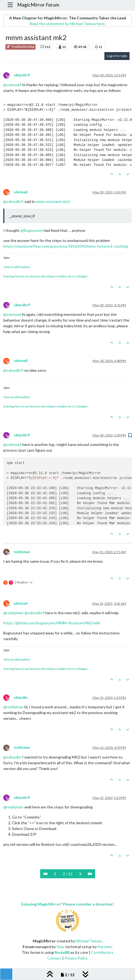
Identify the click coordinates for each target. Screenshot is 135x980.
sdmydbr (21, 698)
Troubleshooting (20, 47)
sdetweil (20, 192)
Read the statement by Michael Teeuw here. (67, 24)
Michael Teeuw (89, 941)
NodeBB (62, 952)
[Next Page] (80, 874)
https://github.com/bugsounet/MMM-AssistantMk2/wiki (52, 623)
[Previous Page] (55, 874)
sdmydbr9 (22, 75)
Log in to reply (117, 56)
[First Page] (45, 874)
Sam (60, 947)
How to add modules (17, 267)
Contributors (102, 952)
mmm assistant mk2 (53, 201)
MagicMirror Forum (38, 5)
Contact (54, 958)
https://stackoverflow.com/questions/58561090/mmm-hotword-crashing (66, 246)
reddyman (22, 552)
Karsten (105, 947)
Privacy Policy (76, 958)
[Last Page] (90, 874)
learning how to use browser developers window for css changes (46, 276)
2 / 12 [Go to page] (68, 874)
